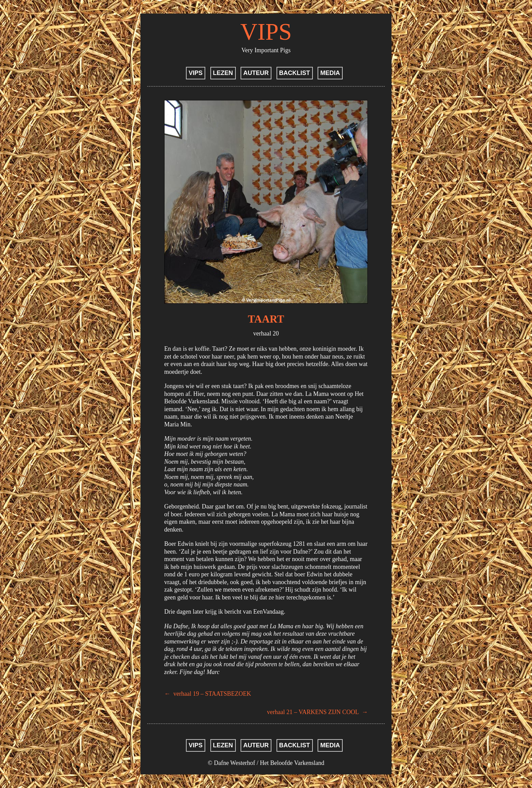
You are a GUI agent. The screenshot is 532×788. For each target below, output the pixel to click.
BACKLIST (295, 73)
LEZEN (223, 73)
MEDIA (330, 73)
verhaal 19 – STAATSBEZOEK (208, 694)
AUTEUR (256, 73)
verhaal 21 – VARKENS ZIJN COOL (317, 712)
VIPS (266, 32)
